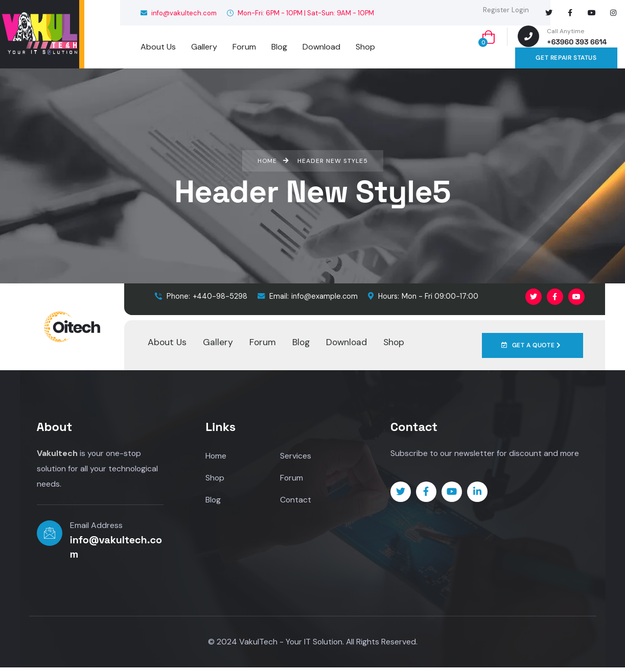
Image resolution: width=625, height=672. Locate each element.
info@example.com (308, 296)
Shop (215, 478)
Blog (213, 501)
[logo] (40, 34)
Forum (292, 478)
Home (216, 456)
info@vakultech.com (179, 13)
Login (520, 10)
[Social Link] (549, 13)
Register (496, 10)
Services (296, 456)
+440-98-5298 (201, 296)
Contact (296, 501)
